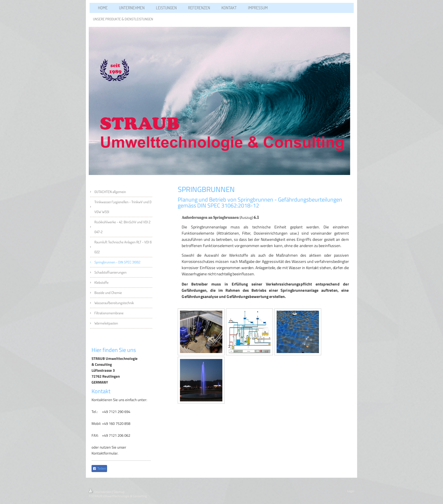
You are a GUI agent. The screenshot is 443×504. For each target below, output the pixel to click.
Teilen (99, 469)
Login (351, 491)
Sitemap (119, 492)
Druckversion (100, 492)
